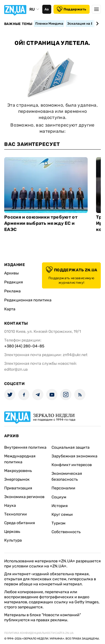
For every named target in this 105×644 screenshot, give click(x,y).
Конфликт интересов (72, 465)
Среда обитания (20, 523)
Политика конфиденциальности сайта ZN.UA (39, 633)
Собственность (66, 532)
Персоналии (63, 488)
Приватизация (18, 488)
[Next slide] (96, 24)
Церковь (12, 532)
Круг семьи (62, 514)
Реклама (12, 291)
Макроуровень (18, 471)
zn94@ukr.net (75, 355)
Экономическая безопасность (67, 476)
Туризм (59, 523)
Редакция (14, 282)
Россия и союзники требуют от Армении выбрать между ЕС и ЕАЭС (41, 223)
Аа (47, 9)
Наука (10, 506)
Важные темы (18, 24)
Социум (59, 497)
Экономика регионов (24, 497)
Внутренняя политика (25, 447)
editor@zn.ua (16, 369)
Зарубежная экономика (74, 456)
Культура (13, 540)
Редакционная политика (28, 300)
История (60, 506)
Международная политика (20, 459)
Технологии (16, 514)
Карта (10, 309)
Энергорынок (17, 479)
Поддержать (72, 9)
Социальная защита (71, 447)
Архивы (11, 273)
